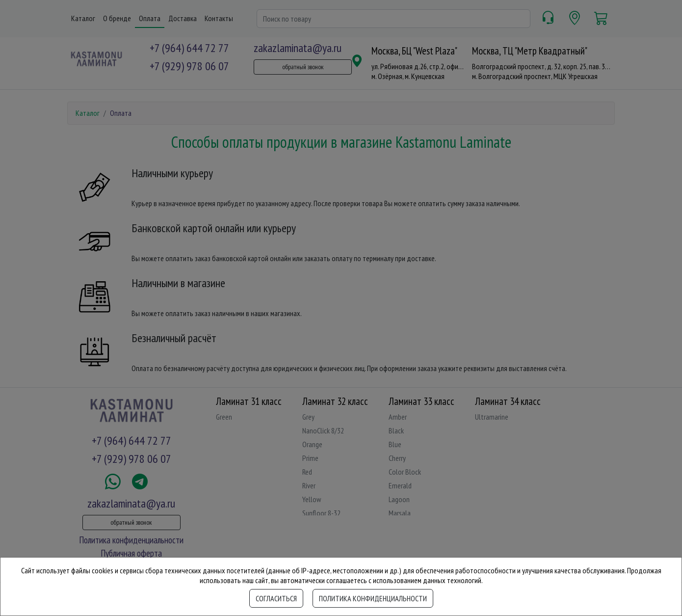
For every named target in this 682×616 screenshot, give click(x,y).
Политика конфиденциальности (373, 598)
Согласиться (276, 598)
